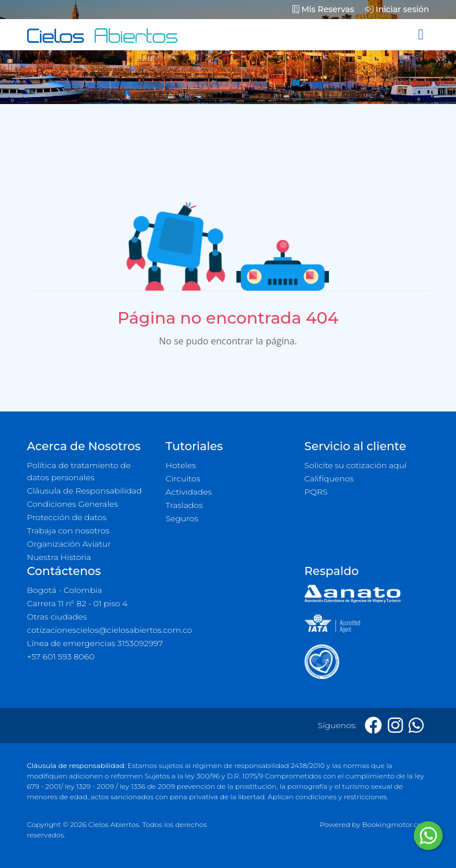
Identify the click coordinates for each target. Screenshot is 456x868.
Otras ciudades (57, 617)
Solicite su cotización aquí (356, 465)
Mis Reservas (323, 9)
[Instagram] (395, 726)
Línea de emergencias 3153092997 (95, 643)
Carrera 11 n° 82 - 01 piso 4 (77, 603)
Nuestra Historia (59, 557)
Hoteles (181, 465)
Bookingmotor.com (395, 824)
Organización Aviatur (69, 544)
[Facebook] (373, 726)
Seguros (182, 518)
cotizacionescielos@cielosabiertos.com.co (110, 630)
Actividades (189, 492)
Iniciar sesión (397, 9)
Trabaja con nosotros (68, 531)
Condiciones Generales (73, 504)
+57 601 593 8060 (61, 656)
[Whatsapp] (416, 726)
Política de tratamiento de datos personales (79, 471)
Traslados (184, 505)
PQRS (316, 492)
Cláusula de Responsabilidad (85, 491)
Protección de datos (67, 517)
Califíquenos (329, 478)
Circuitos (183, 478)
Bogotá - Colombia (65, 590)
